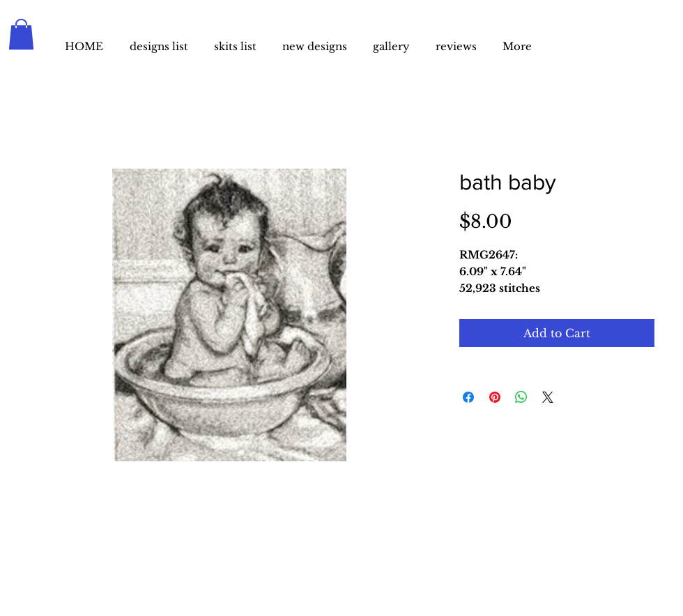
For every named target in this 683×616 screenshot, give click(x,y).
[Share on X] (548, 397)
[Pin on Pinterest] (495, 397)
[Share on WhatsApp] (521, 397)
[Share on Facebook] (468, 397)
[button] (21, 34)
